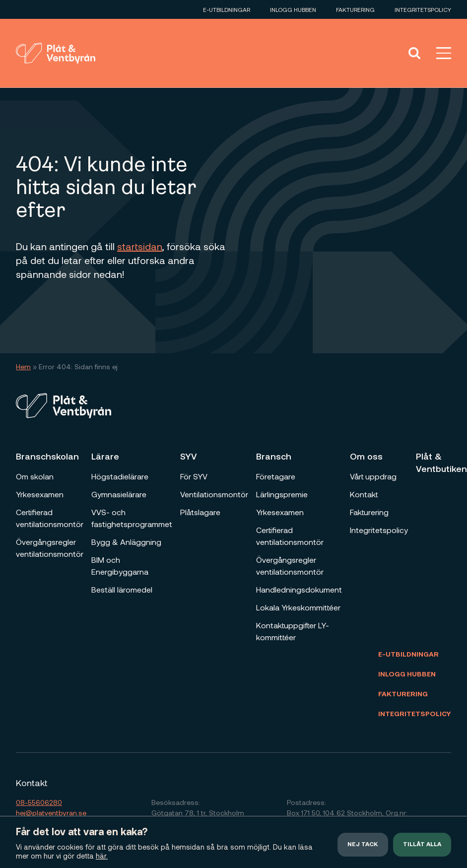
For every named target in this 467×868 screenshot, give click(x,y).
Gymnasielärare (119, 494)
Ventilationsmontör (214, 494)
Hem (23, 367)
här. (102, 856)
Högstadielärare (120, 476)
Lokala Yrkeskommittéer (298, 607)
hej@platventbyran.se (51, 813)
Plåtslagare (200, 512)
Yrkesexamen (40, 494)
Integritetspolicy (423, 9)
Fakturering (355, 9)
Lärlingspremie (282, 494)
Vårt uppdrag (373, 476)
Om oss (366, 456)
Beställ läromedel (122, 589)
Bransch (274, 456)
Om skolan (35, 476)
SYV (189, 456)
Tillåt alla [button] (422, 845)
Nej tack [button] (363, 845)
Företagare (276, 476)
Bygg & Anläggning (126, 542)
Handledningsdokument (299, 589)
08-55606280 (39, 802)
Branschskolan (47, 456)
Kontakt (364, 494)
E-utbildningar (227, 9)
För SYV (194, 476)
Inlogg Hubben (293, 9)
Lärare (105, 456)
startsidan (140, 246)
